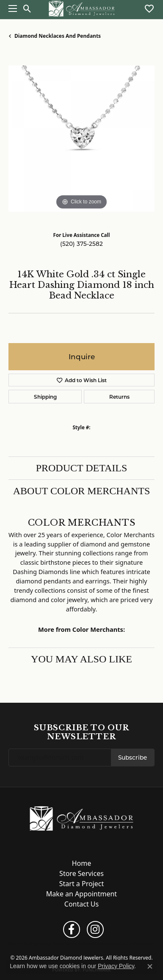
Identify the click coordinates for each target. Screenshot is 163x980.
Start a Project (81, 884)
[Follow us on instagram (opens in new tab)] (95, 929)
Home (82, 863)
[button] (27, 8)
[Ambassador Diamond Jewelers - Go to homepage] (81, 818)
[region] (81, 139)
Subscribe (133, 758)
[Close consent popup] (150, 966)
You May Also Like (81, 659)
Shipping (45, 397)
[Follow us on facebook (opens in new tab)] (72, 929)
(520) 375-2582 (81, 244)
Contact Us (81, 904)
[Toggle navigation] (11, 8)
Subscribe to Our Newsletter (81, 732)
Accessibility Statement (131, 943)
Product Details (82, 468)
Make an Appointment (81, 894)
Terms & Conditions (85, 943)
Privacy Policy (50, 943)
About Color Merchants (82, 491)
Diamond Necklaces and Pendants (58, 36)
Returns (119, 397)
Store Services (81, 873)
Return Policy (22, 943)
